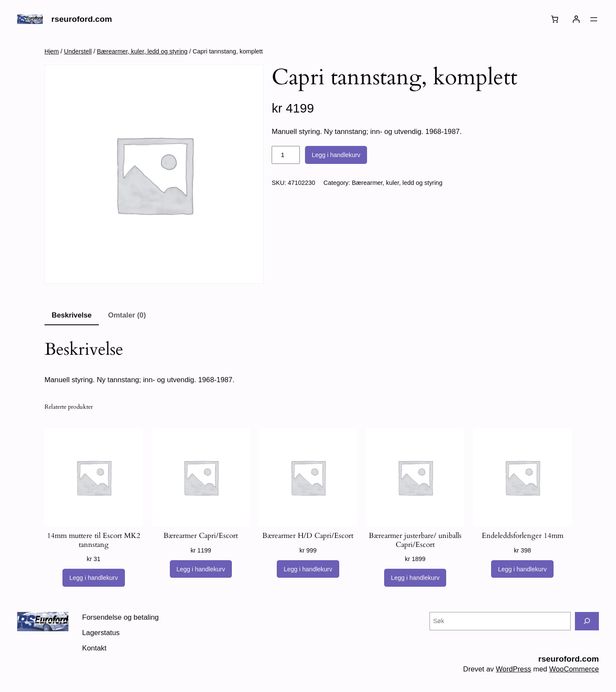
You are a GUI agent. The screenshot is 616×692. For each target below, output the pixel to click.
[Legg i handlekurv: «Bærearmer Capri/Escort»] (201, 569)
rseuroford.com (82, 19)
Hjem (52, 51)
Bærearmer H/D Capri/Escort (308, 536)
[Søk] (587, 621)
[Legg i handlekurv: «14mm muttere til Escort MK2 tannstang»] (94, 578)
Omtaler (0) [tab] (127, 315)
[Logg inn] (576, 19)
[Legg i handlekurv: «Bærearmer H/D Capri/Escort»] (308, 569)
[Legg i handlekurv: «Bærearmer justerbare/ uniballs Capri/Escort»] (415, 578)
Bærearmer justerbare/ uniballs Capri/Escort (415, 540)
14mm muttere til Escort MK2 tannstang (94, 540)
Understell (78, 51)
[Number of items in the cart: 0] (555, 19)
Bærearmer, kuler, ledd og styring (142, 51)
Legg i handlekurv (336, 155)
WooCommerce (574, 669)
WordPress (514, 669)
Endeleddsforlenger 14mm (523, 536)
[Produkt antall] (286, 155)
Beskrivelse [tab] (72, 315)
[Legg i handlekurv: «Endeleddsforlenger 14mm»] (522, 569)
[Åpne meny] (594, 19)
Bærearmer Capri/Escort (201, 536)
